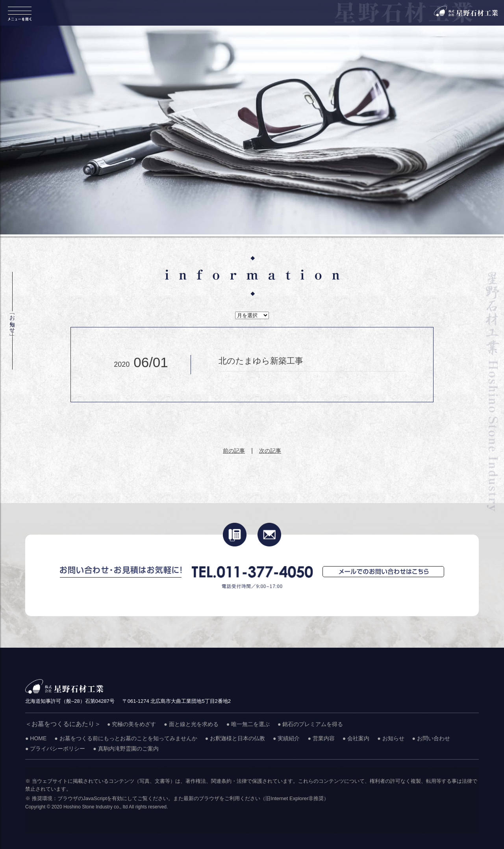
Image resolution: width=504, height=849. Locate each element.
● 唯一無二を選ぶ (248, 724)
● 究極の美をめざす (132, 724)
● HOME (36, 738)
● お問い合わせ (431, 738)
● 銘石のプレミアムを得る (310, 724)
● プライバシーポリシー (55, 749)
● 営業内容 (321, 738)
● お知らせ (391, 738)
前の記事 (234, 451)
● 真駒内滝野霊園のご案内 (126, 749)
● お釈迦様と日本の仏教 (235, 738)
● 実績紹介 (286, 738)
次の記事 (270, 451)
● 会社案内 (356, 738)
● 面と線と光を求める (191, 724)
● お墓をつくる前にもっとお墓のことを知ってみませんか (126, 738)
